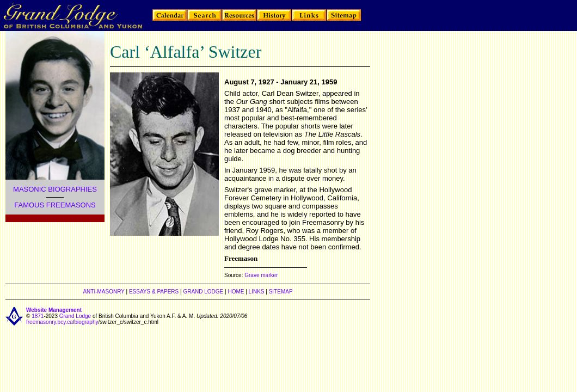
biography (87, 322)
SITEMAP (281, 292)
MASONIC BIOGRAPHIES (55, 189)
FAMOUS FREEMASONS (55, 205)
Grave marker (261, 275)
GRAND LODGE (203, 292)
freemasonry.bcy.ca (50, 322)
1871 (38, 316)
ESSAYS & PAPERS (154, 292)
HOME (236, 292)
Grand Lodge (75, 316)
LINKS (257, 292)
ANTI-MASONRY (103, 292)
